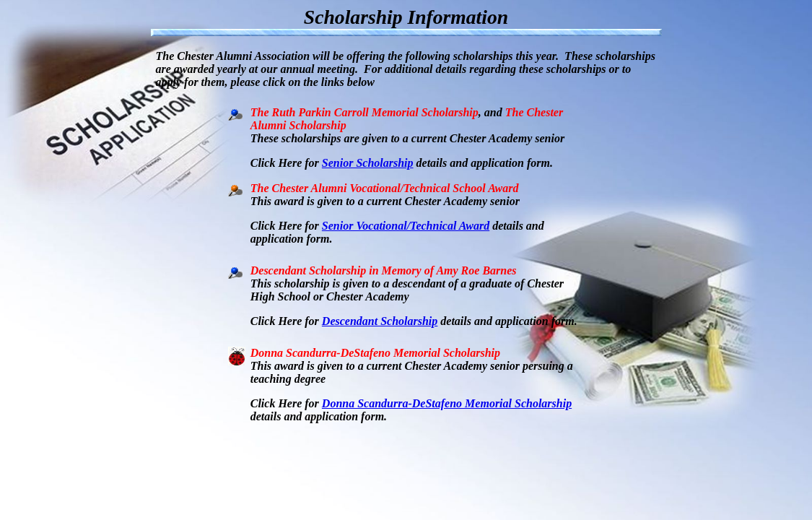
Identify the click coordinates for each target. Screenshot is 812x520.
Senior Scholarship (368, 163)
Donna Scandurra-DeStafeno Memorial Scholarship (447, 403)
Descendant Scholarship (380, 321)
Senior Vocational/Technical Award (406, 226)
